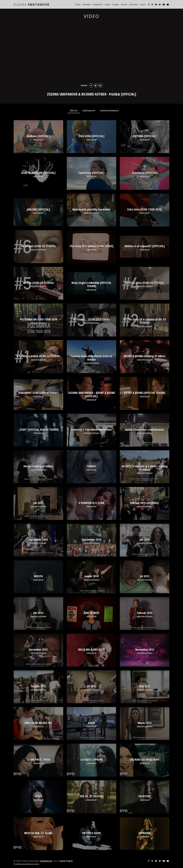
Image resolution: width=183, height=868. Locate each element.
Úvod (78, 5)
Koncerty (98, 5)
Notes (124, 5)
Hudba (116, 5)
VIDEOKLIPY (89, 111)
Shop (143, 5)
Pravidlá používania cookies (26, 864)
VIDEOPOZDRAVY (109, 111)
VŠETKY (74, 111)
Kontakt (134, 5)
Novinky (87, 5)
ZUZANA (31, 4)
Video (108, 5)
